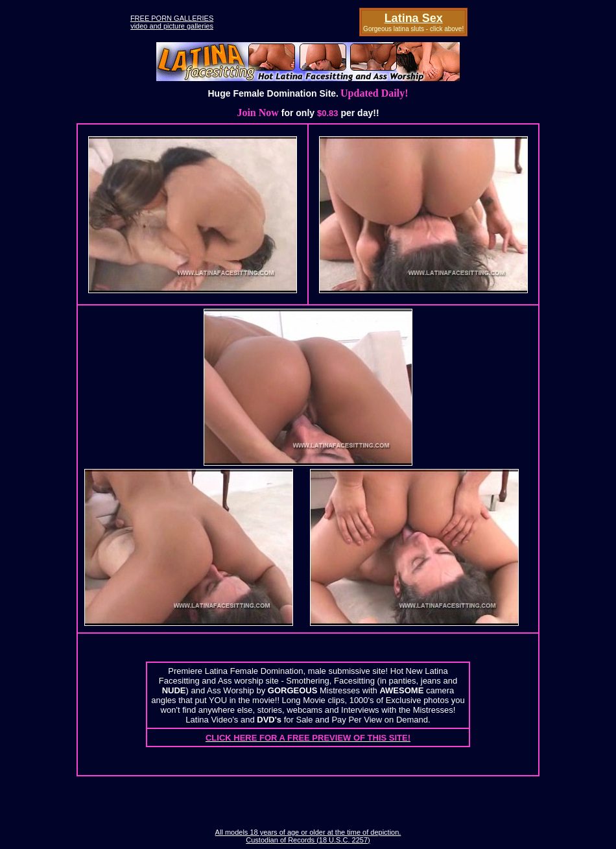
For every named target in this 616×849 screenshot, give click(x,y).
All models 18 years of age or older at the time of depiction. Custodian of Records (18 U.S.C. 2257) (308, 836)
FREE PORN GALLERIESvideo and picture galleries (172, 22)
